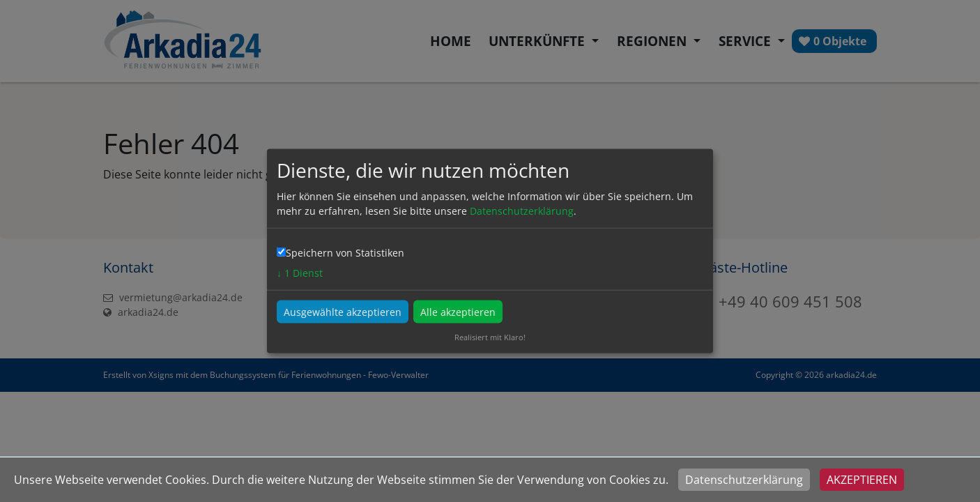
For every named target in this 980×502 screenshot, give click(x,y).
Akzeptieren (862, 480)
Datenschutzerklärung (744, 480)
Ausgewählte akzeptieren (343, 312)
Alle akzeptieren (458, 312)
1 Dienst (300, 273)
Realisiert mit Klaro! (490, 337)
